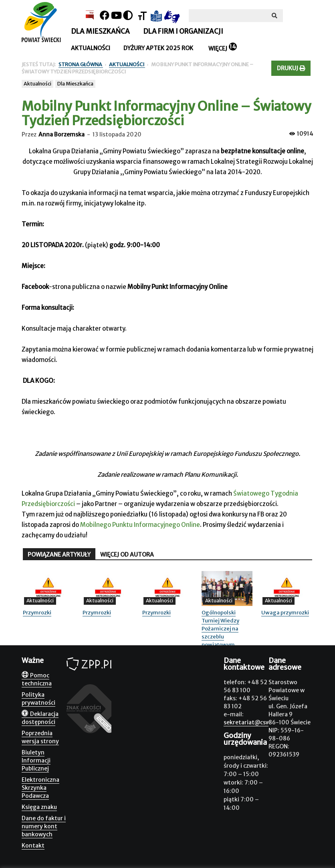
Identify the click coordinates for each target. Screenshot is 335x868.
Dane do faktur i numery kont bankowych (44, 826)
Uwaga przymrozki (285, 613)
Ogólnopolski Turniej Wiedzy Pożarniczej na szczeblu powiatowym (220, 629)
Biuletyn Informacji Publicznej (36, 760)
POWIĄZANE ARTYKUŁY (59, 555)
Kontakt (33, 846)
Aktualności (91, 48)
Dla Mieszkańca (75, 84)
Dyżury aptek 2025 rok (158, 48)
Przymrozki (37, 613)
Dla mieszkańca (100, 31)
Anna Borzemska (62, 134)
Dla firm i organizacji (183, 31)
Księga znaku (39, 807)
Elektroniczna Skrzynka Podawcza (40, 788)
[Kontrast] (128, 15)
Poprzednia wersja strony (40, 737)
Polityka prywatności (38, 699)
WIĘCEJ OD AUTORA (127, 555)
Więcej (218, 49)
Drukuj (291, 68)
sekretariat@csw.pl (250, 722)
